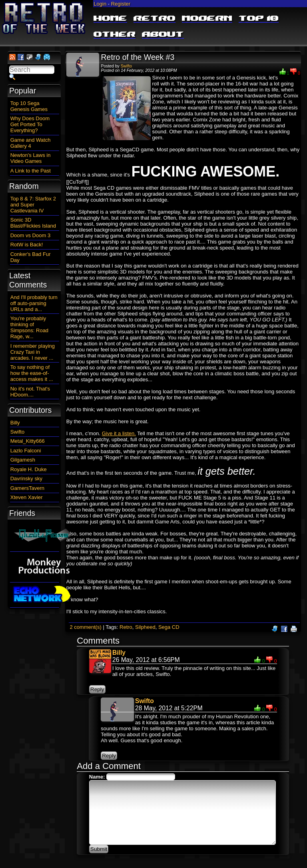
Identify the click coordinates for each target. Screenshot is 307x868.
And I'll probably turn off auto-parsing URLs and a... (34, 303)
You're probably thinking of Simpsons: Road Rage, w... (29, 327)
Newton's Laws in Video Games (31, 158)
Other (115, 35)
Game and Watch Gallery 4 (31, 143)
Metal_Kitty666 (28, 441)
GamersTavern (27, 488)
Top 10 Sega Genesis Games (29, 106)
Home (110, 19)
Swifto (126, 66)
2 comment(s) (85, 627)
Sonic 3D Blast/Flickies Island (33, 223)
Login (100, 4)
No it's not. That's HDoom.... (30, 392)
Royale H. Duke (29, 469)
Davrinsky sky (26, 479)
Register (121, 4)
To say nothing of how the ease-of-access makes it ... (32, 373)
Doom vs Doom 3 (30, 235)
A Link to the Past (31, 171)
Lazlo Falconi (26, 451)
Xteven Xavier (27, 497)
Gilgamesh (23, 460)
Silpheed (145, 627)
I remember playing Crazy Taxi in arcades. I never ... (33, 352)
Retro (154, 19)
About (163, 35)
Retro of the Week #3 (138, 57)
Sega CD (169, 627)
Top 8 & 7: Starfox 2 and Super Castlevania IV (33, 205)
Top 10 (259, 19)
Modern (207, 19)
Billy (119, 653)
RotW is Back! (27, 245)
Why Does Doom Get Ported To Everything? (30, 124)
